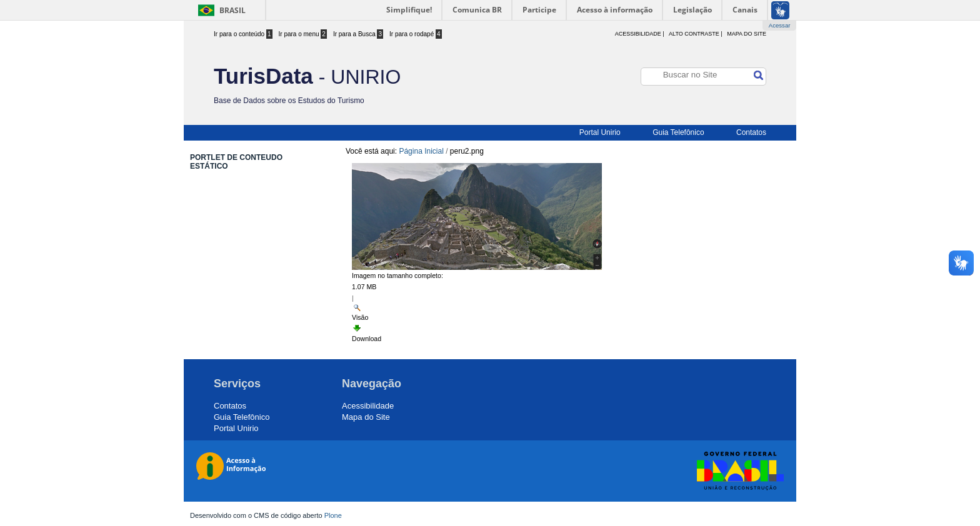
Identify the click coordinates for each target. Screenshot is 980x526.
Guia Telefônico (678, 132)
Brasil (232, 10)
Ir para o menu (303, 34)
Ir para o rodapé (416, 34)
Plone (333, 515)
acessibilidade (638, 34)
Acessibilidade (368, 406)
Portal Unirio (600, 132)
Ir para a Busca (358, 34)
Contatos (751, 132)
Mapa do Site (747, 34)
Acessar (780, 25)
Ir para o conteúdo (243, 34)
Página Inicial (421, 151)
